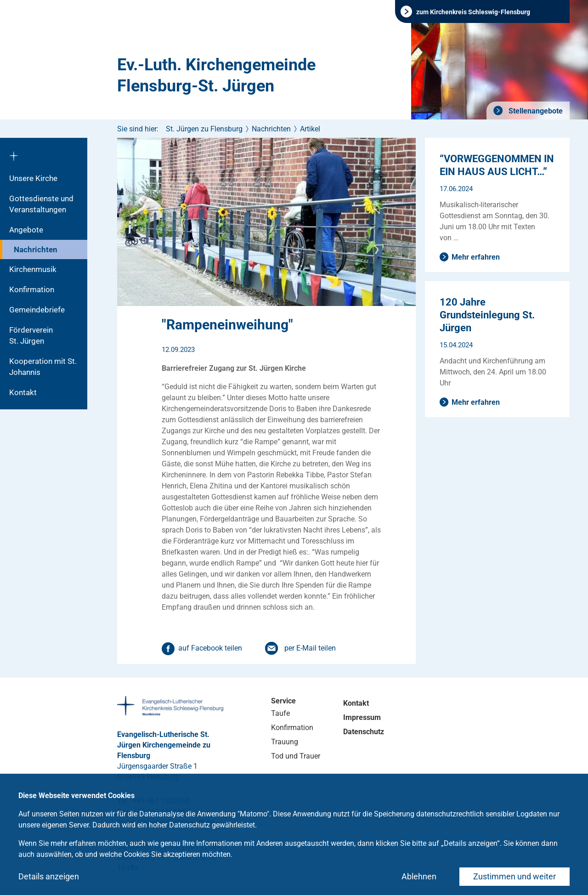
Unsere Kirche (33, 178)
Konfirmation (32, 289)
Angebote (26, 230)
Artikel (310, 129)
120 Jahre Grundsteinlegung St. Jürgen (487, 315)
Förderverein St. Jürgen (40, 335)
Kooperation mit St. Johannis (43, 367)
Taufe (280, 713)
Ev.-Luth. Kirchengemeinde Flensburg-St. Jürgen (216, 75)
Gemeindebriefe (37, 310)
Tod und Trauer (296, 756)
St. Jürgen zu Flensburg (204, 129)
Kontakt (23, 392)
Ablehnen (419, 876)
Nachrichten (36, 249)
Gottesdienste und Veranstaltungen (41, 204)
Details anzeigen (49, 876)
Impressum (362, 717)
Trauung (285, 742)
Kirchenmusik (33, 269)
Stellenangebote (535, 111)
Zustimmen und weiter (514, 876)
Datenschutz (364, 732)
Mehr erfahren (476, 257)
